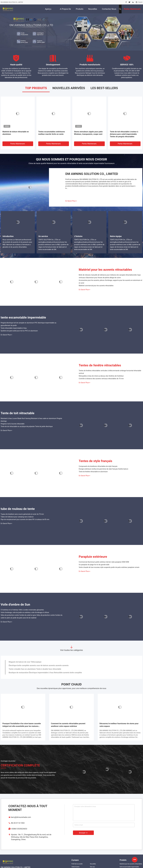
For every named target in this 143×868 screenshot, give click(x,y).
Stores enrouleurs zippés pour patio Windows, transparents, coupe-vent (88, 133)
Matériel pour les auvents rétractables (105, 270)
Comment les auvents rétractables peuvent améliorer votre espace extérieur (68, 725)
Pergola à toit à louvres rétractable (13, 424)
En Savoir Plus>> (71, 201)
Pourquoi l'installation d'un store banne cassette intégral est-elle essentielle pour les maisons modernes (22, 725)
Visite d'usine (75, 867)
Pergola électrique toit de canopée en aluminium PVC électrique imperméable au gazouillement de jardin (28, 324)
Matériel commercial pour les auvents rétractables (96, 286)
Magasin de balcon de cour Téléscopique (25, 662)
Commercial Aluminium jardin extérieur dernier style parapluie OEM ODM (104, 562)
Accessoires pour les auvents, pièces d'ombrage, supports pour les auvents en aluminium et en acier (110, 282)
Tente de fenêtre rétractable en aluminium (93, 472)
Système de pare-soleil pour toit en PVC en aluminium (19, 331)
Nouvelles (93, 864)
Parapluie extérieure (93, 557)
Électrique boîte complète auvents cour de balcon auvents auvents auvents (39, 665)
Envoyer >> (83, 833)
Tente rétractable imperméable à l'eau (14, 328)
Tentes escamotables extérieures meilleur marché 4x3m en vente (52, 133)
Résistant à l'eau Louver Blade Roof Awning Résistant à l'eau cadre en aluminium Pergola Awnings (31, 420)
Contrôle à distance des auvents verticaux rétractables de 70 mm (101, 379)
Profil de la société (77, 864)
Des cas (92, 867)
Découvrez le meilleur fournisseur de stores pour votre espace (119, 725)
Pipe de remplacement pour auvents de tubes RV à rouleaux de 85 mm (25, 519)
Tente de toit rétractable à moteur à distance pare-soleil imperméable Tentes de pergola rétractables (124, 134)
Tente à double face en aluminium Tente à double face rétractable (35, 669)
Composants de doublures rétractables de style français (98, 466)
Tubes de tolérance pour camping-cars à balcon (17, 517)
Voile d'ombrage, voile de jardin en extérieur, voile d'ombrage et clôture (25, 612)
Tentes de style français (95, 461)
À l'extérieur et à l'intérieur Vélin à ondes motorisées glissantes (22, 610)
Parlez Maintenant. (18, 144)
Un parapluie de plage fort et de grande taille (94, 565)
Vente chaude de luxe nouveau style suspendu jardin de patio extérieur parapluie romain (109, 567)
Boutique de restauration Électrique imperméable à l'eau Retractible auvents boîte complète (45, 673)
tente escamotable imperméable (23, 317)
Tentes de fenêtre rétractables (100, 365)
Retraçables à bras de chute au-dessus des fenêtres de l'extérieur (101, 376)
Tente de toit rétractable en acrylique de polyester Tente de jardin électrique (27, 426)
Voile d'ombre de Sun (15, 604)
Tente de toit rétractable (18, 413)
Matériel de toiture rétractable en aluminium (16, 133)
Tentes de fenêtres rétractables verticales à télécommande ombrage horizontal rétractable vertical (110, 372)
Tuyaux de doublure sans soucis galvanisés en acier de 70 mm (22, 514)
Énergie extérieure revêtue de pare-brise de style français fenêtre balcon (103, 469)
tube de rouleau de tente (18, 509)
